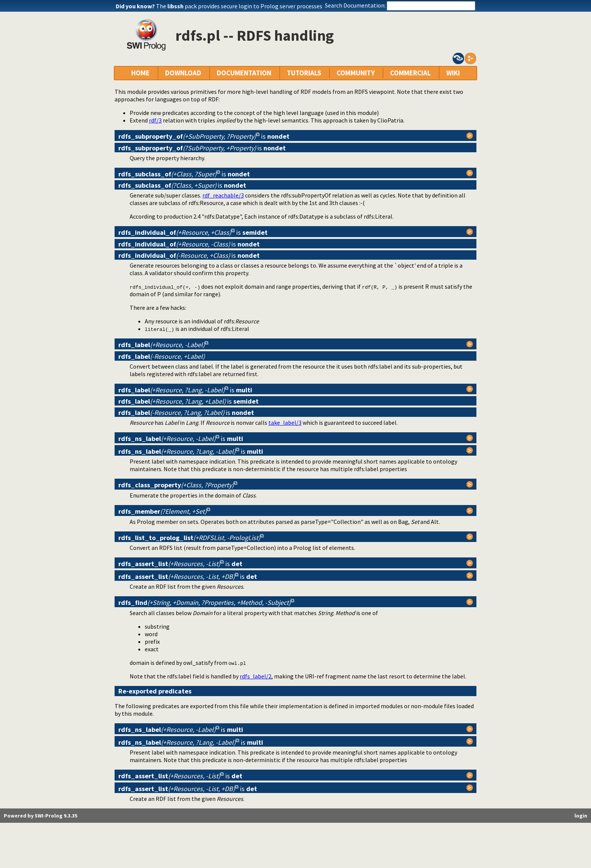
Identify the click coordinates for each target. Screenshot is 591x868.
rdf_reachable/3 (223, 195)
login (581, 816)
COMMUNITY (356, 73)
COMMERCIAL (410, 73)
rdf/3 (155, 120)
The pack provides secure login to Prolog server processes (239, 6)
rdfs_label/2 (256, 676)
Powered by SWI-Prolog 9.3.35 (41, 816)
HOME (140, 73)
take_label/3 (285, 423)
